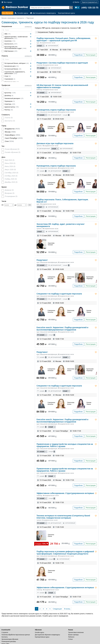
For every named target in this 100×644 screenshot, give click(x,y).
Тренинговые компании (76, 632)
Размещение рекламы (9, 641)
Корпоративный (52, 46)
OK (30, 205)
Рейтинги (71, 637)
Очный (41, 46)
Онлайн (42, 68)
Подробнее (78, 55)
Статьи (70, 639)
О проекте (5, 632)
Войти (77, 2)
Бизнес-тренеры (73, 635)
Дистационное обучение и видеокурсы (47, 635)
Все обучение (7, 13)
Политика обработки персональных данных (16, 635)
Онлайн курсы (21, 13)
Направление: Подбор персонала (50, 32)
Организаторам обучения (10, 639)
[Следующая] (57, 609)
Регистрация (91, 55)
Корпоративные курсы (66, 13)
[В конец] (67, 609)
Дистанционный (55, 115)
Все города (8, 2)
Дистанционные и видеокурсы (43, 13)
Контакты (5, 637)
